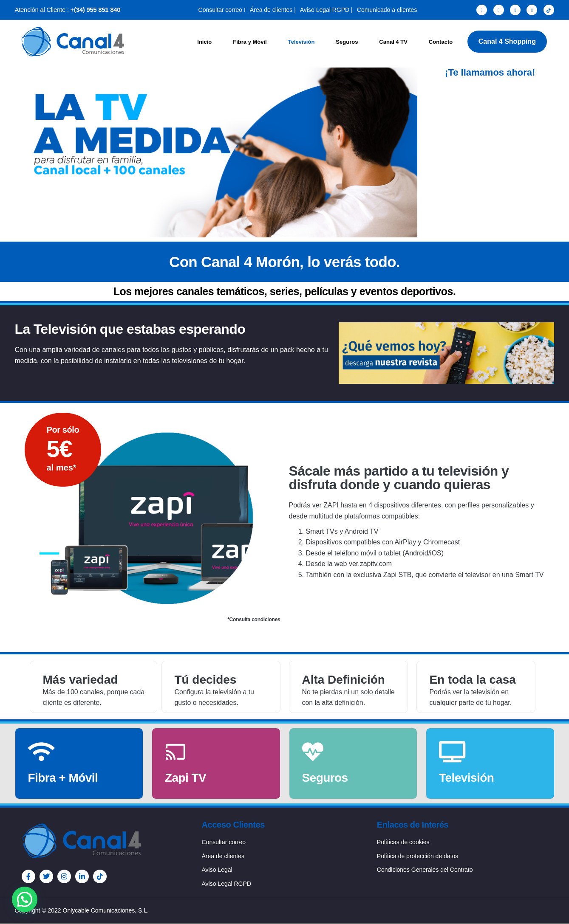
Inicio (204, 42)
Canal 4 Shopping (507, 41)
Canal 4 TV (393, 42)
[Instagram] (515, 10)
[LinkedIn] (532, 10)
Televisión (301, 42)
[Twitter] (499, 10)
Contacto (441, 42)
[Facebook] (482, 10)
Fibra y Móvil (250, 42)
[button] (25, 899)
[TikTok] (549, 10)
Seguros (347, 42)
